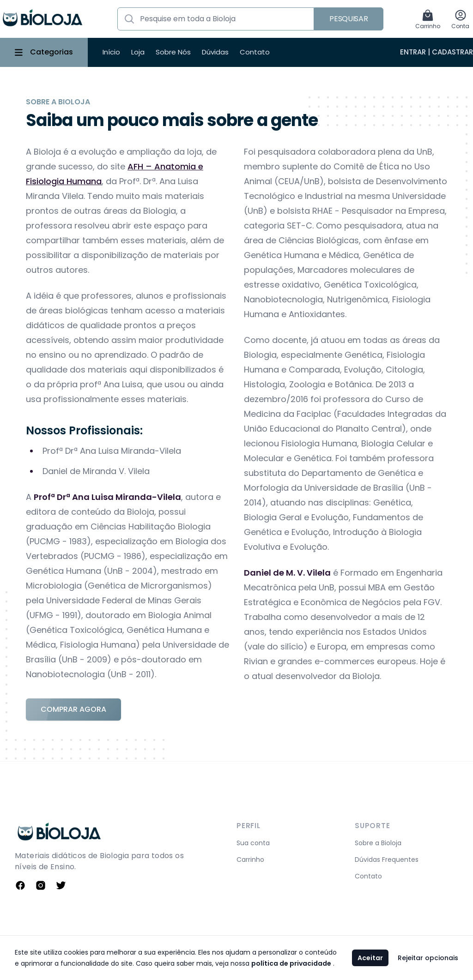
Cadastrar (452, 52)
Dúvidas (215, 52)
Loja (138, 52)
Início (111, 52)
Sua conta (253, 843)
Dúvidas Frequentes (387, 860)
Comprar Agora (73, 709)
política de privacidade (291, 963)
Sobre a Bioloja (378, 843)
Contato (255, 52)
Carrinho (250, 860)
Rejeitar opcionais (428, 958)
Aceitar (370, 958)
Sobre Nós (173, 52)
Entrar (413, 52)
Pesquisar (349, 19)
